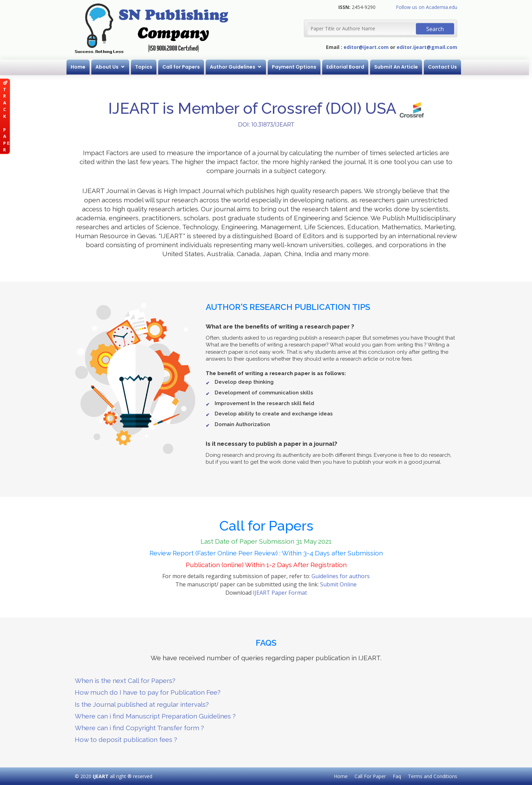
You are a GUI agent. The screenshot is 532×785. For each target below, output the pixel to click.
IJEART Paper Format (280, 593)
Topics (145, 67)
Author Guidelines (234, 67)
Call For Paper (370, 776)
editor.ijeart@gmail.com (427, 47)
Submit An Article (397, 67)
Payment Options (295, 67)
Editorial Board (347, 67)
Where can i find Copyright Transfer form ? (139, 728)
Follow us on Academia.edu (427, 7)
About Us (108, 67)
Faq (397, 776)
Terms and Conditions (433, 776)
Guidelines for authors (341, 576)
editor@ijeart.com (366, 47)
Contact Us (444, 67)
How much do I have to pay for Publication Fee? (148, 692)
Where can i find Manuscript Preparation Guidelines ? (155, 716)
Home (79, 67)
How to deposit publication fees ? (126, 739)
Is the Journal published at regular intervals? (142, 704)
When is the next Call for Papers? (125, 681)
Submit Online (338, 584)
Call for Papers (182, 67)
